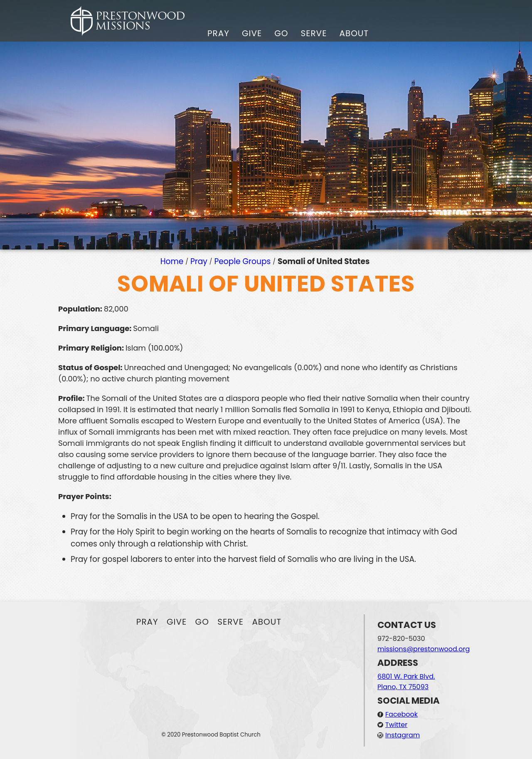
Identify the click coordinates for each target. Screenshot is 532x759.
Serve (314, 33)
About (354, 33)
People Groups (243, 261)
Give (252, 33)
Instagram (403, 735)
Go (281, 33)
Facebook (401, 714)
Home (172, 261)
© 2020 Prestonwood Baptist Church (211, 735)
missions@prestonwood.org (424, 649)
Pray (218, 33)
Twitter (396, 725)
